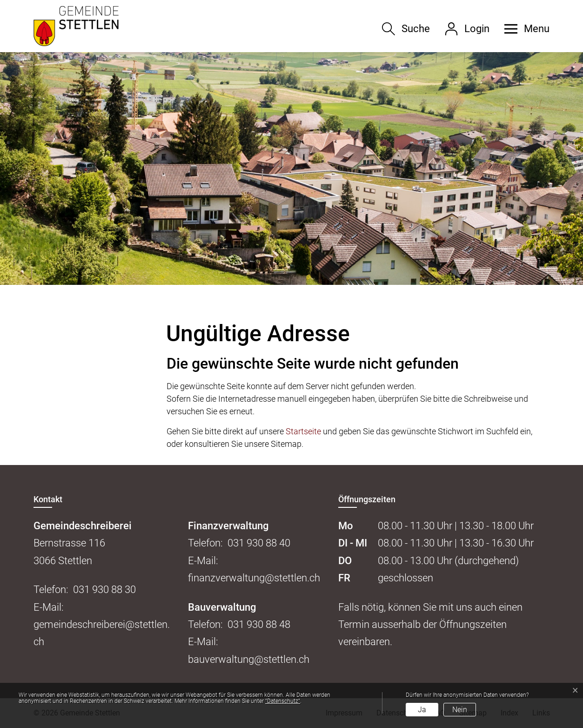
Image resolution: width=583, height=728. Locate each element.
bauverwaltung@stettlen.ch (249, 659)
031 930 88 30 (104, 590)
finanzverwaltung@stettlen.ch (254, 578)
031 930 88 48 (259, 624)
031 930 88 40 (259, 543)
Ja (422, 710)
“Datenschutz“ (283, 701)
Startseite (303, 431)
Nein (460, 710)
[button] (523, 29)
